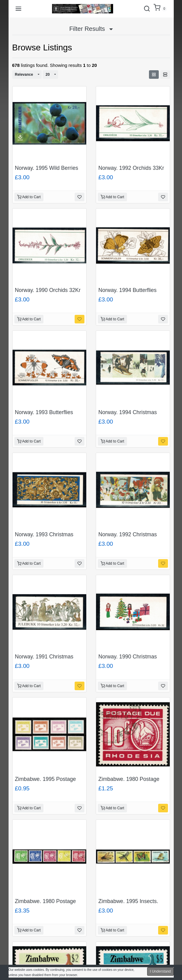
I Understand (160, 971)
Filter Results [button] (91, 29)
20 (48, 75)
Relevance (24, 75)
